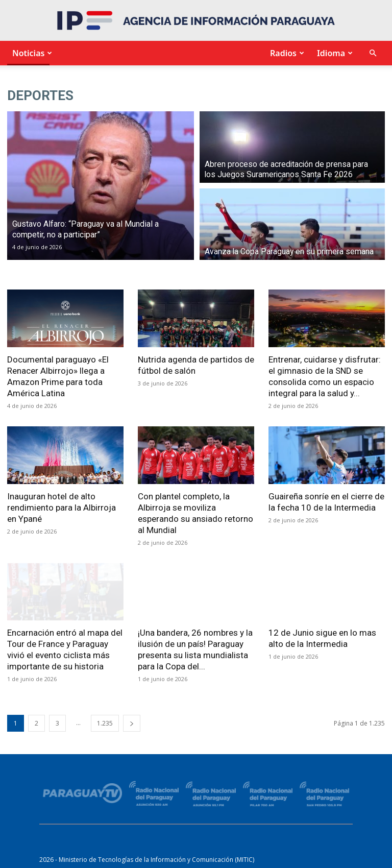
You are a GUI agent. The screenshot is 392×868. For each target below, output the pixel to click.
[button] (373, 53)
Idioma (334, 53)
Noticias (31, 53)
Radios (286, 53)
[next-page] (132, 723)
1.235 (105, 723)
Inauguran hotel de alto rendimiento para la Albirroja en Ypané (62, 508)
